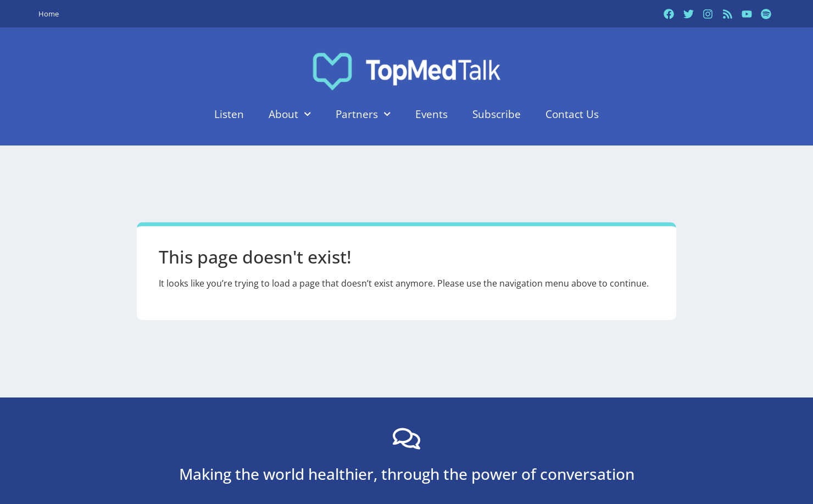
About (290, 114)
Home (49, 14)
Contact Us (572, 114)
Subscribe (497, 114)
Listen (229, 114)
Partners (363, 114)
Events (431, 114)
